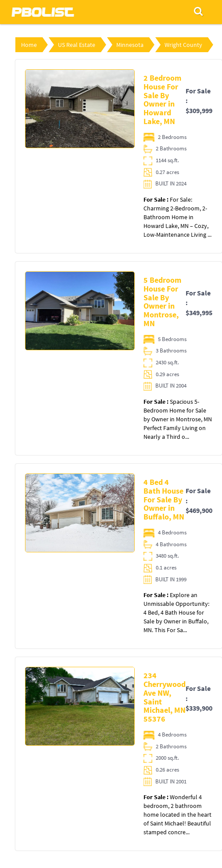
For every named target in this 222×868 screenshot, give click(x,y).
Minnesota (130, 45)
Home (29, 45)
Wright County (183, 45)
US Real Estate (77, 45)
